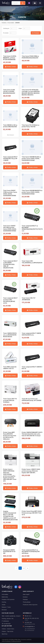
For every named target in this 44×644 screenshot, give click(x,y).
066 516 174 (28, 618)
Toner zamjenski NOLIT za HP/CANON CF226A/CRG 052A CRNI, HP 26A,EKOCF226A (10, 264)
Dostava (25, 597)
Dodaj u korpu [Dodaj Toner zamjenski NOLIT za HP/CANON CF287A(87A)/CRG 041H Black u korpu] (32, 560)
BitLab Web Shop (16, 639)
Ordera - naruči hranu (8, 629)
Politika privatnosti (16, 641)
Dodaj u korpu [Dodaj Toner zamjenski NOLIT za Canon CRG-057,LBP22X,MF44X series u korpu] (10, 310)
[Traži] (23, 3)
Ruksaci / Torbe (6, 607)
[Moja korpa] (35, 3)
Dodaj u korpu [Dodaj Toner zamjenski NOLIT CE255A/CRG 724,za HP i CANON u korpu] (10, 167)
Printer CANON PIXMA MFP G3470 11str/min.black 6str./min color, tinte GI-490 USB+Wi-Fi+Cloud (32, 434)
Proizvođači (11, 23)
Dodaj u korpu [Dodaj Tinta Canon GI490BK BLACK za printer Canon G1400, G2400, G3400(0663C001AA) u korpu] (32, 167)
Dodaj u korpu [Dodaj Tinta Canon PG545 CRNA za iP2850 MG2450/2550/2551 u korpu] (32, 67)
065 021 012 (35, 618)
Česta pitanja (27, 602)
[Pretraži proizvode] (16, 3)
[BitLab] (6, 3)
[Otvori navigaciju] (40, 3)
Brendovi (4, 610)
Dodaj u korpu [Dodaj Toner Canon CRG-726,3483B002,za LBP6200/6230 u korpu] (32, 275)
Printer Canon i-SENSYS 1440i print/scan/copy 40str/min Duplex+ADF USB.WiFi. (31, 471)
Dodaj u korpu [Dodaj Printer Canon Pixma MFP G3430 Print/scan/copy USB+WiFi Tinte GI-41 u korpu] (32, 527)
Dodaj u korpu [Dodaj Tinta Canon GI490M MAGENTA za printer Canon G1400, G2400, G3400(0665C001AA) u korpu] (32, 203)
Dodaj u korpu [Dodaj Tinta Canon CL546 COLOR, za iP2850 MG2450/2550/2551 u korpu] (10, 102)
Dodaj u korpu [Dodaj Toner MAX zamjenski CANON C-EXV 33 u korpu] (10, 376)
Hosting (4, 602)
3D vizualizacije (6, 624)
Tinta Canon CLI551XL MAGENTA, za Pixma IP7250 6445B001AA (10, 58)
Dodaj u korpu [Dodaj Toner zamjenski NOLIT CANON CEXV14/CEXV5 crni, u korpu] (32, 344)
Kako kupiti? (26, 594)
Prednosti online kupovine (30, 605)
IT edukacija (5, 621)
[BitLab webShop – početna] (7, 587)
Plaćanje (25, 599)
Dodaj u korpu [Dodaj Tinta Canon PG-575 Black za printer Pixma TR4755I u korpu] (32, 134)
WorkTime (5, 634)
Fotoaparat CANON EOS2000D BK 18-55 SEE (9, 552)
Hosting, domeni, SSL (8, 619)
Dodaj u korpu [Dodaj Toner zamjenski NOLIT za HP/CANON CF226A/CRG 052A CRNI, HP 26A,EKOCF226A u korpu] (10, 275)
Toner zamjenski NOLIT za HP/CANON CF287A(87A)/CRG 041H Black (31, 552)
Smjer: (20, 28)
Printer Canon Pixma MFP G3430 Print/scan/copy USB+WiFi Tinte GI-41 (32, 513)
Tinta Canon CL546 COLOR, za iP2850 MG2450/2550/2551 (9, 91)
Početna (4, 23)
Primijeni (36, 33)
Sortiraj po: (6, 28)
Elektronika (5, 597)
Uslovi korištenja (6, 641)
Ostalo (4, 605)
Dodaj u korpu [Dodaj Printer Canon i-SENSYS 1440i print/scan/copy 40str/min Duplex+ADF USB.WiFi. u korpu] (32, 488)
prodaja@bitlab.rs (30, 626)
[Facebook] (16, 587)
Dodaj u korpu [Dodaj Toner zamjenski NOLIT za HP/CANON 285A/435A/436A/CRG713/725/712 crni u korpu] (32, 238)
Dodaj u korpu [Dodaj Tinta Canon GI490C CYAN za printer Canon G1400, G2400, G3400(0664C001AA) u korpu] (10, 203)
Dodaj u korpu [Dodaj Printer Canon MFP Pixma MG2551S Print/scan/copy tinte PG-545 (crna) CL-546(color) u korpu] (10, 446)
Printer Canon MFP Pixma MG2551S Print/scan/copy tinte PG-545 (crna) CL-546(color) (10, 436)
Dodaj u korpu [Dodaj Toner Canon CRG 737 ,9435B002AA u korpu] (32, 310)
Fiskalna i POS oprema (8, 599)
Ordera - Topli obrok (8, 631)
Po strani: (6, 33)
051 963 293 (28, 622)
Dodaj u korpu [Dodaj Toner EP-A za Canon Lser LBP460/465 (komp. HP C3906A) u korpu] (32, 409)
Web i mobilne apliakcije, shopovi (11, 616)
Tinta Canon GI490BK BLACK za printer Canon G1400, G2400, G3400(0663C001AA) (31, 159)
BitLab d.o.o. (28, 616)
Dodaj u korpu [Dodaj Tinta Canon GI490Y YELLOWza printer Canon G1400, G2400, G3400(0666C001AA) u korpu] (10, 238)
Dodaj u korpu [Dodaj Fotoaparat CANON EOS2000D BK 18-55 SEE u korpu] (10, 560)
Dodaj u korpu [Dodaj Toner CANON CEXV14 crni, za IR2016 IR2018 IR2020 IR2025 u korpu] (10, 344)
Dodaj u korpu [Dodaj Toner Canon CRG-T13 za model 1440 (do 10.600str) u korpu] (10, 409)
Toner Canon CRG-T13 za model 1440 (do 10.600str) (10, 400)
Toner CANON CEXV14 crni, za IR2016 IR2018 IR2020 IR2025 (10, 335)
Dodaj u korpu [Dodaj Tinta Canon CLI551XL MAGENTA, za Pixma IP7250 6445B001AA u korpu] (10, 67)
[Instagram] (20, 587)
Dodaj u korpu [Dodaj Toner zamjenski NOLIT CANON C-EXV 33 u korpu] (32, 376)
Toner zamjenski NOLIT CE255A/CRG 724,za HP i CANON (10, 159)
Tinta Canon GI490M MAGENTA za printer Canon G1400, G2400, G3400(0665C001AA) (32, 192)
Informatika (5, 594)
